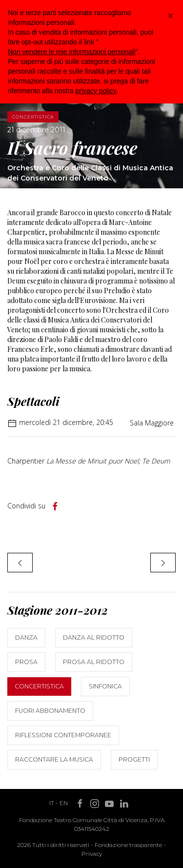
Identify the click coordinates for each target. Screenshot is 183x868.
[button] (170, 16)
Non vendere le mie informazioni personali (71, 52)
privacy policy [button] (96, 91)
